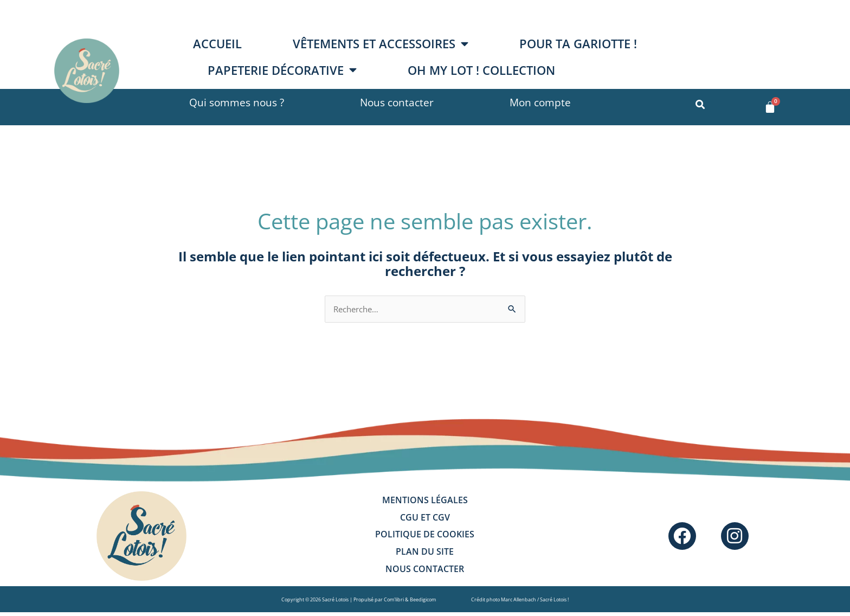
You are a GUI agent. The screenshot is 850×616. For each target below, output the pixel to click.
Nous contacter (397, 102)
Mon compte (540, 102)
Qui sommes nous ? (237, 102)
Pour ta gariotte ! (578, 44)
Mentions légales (425, 502)
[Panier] (770, 107)
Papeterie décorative (282, 70)
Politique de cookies (425, 538)
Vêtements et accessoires (381, 44)
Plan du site (425, 557)
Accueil (217, 44)
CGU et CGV (425, 520)
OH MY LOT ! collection (481, 70)
